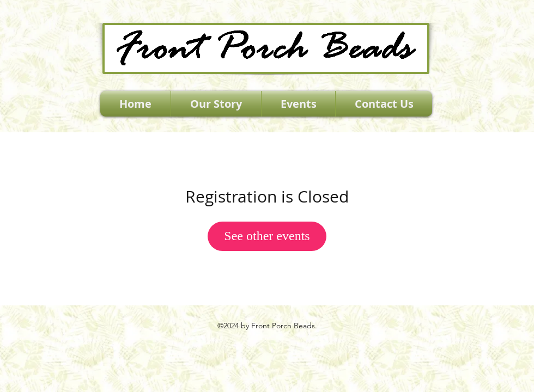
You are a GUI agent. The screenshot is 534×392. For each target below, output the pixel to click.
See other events (267, 236)
